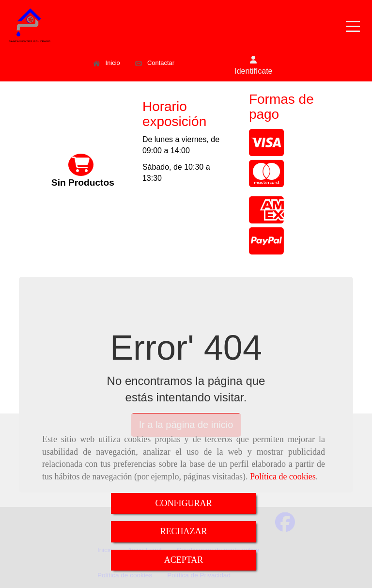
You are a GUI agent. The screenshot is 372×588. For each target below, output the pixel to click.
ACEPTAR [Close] (184, 560)
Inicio (106, 63)
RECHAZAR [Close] (183, 531)
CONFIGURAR (183, 503)
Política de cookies (283, 477)
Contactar (155, 63)
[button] (253, 66)
